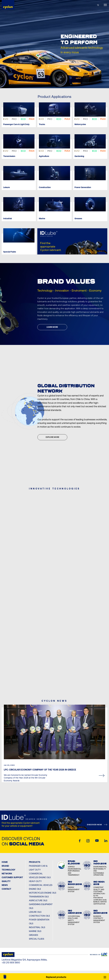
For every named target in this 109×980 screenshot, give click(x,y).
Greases (78, 219)
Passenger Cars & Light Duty (16, 124)
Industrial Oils (37, 927)
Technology (9, 870)
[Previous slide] (49, 82)
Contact (6, 889)
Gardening (79, 156)
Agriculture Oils (38, 900)
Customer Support (12, 877)
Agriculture (44, 156)
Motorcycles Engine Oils (43, 893)
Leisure (7, 187)
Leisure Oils (35, 912)
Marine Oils (35, 931)
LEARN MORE (52, 327)
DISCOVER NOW (94, 825)
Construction (45, 187)
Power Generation (83, 187)
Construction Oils (39, 916)
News (5, 885)
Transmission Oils (39, 897)
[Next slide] (60, 82)
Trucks (42, 124)
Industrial (8, 219)
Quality (6, 881)
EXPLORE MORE (52, 437)
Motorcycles (80, 124)
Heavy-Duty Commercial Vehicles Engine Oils (41, 885)
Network (7, 874)
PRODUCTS (35, 862)
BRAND (5, 866)
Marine (42, 219)
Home (5, 862)
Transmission (9, 156)
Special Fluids (10, 252)
